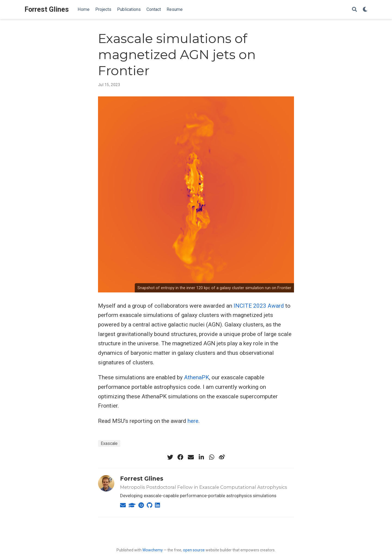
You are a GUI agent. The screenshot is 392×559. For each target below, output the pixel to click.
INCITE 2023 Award (259, 306)
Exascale (109, 443)
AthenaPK (197, 377)
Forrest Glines (47, 9)
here (193, 421)
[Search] (354, 10)
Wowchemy (153, 550)
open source (194, 550)
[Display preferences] (365, 10)
